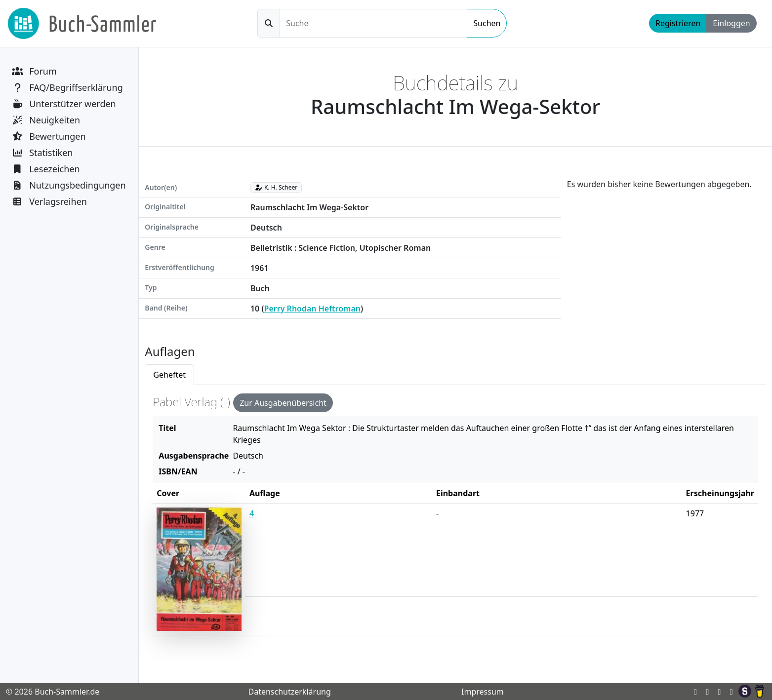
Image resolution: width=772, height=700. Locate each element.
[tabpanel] (455, 518)
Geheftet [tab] (169, 375)
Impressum (483, 692)
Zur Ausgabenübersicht (283, 403)
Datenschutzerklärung (289, 692)
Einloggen (731, 23)
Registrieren (678, 23)
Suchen (487, 23)
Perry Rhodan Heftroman (312, 309)
